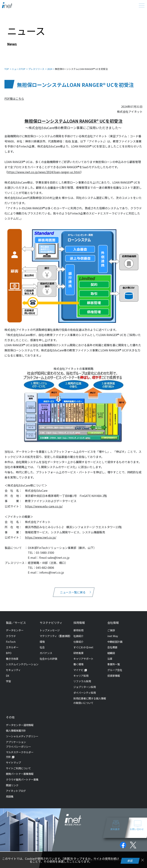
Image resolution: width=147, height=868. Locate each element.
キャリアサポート (83, 659)
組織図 (111, 653)
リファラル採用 (82, 681)
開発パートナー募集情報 (20, 774)
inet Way (113, 636)
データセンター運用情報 (20, 725)
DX (8, 676)
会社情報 (113, 623)
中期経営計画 (115, 642)
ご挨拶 (111, 630)
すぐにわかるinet (83, 647)
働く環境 (78, 664)
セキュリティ (13, 670)
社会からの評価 (48, 659)
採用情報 (79, 623)
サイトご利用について (18, 768)
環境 (42, 642)
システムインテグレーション (22, 664)
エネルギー (12, 647)
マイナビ (78, 670)
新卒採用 (78, 630)
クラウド (11, 636)
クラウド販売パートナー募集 (22, 779)
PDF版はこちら (14, 98)
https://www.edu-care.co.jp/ (44, 506)
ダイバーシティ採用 (85, 693)
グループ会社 (115, 670)
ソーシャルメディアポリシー (22, 736)
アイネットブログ (16, 791)
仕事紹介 (78, 642)
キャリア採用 (81, 676)
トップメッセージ (50, 630)
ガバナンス (46, 653)
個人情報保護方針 (16, 730)
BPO (9, 653)
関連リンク (12, 785)
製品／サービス (16, 623)
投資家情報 (114, 676)
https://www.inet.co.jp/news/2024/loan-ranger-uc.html (44, 172)
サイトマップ (13, 762)
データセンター (15, 630)
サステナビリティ (51, 623)
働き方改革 (12, 659)
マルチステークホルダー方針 (20, 754)
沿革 (110, 659)
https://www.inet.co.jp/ (41, 537)
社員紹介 (78, 636)
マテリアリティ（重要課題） (56, 636)
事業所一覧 (114, 664)
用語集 (10, 796)
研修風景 (78, 653)
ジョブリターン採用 (85, 687)
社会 (42, 647)
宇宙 (8, 681)
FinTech (11, 642)
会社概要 (112, 647)
